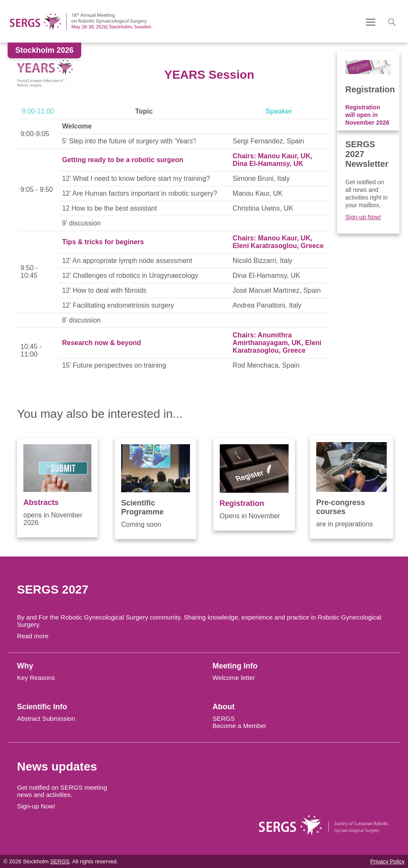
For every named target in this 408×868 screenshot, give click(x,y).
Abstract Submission (46, 718)
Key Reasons (36, 678)
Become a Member (239, 726)
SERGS (224, 718)
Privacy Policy (387, 861)
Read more (33, 636)
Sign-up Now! (363, 217)
